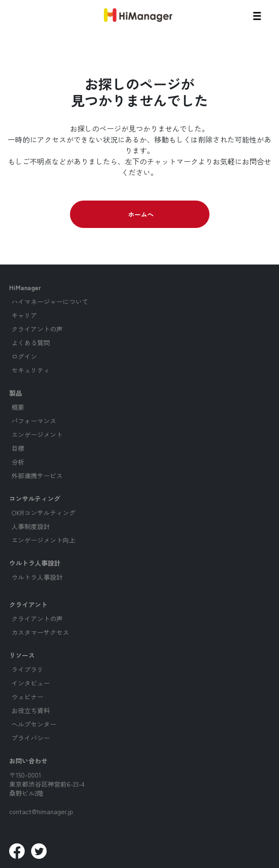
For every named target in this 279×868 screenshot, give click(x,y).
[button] (257, 15)
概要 (18, 407)
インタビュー (31, 683)
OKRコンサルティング (43, 513)
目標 (18, 448)
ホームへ (141, 214)
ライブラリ (27, 669)
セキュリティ (31, 370)
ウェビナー (27, 697)
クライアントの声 (37, 329)
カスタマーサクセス (40, 632)
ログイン (24, 356)
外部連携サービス (37, 476)
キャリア (24, 315)
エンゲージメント (37, 434)
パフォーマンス (34, 421)
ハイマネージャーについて (50, 302)
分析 (18, 462)
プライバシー (31, 738)
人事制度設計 (31, 526)
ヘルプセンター (34, 724)
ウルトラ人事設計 (37, 577)
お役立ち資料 (31, 710)
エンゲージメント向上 (43, 540)
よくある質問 (31, 343)
